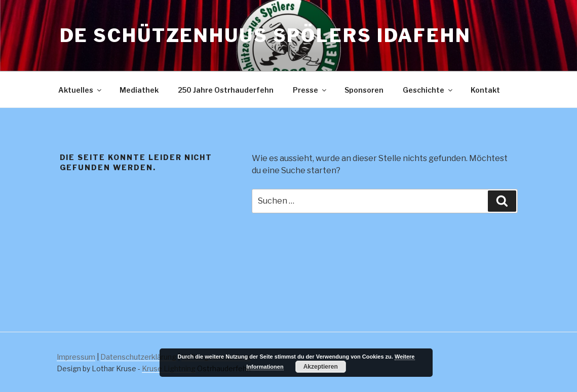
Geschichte (428, 90)
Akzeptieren (321, 367)
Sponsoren (364, 90)
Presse (310, 90)
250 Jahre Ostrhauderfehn (226, 90)
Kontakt (485, 90)
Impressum (76, 357)
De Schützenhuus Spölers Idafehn (265, 35)
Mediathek (139, 90)
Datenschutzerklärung (138, 357)
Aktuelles (81, 90)
